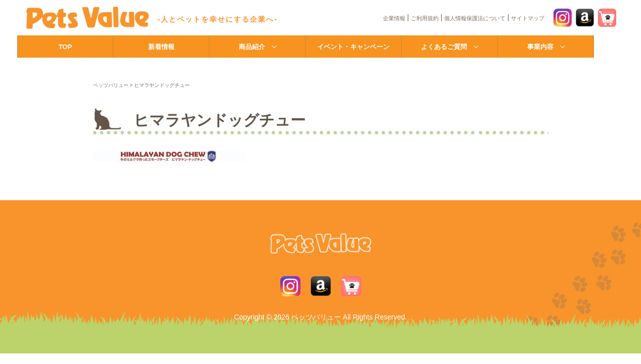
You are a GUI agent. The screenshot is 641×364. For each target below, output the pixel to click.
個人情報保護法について (475, 18)
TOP (66, 47)
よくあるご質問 (444, 47)
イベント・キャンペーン (353, 47)
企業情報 (394, 18)
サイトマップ (528, 18)
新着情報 (161, 47)
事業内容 (540, 47)
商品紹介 (252, 47)
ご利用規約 (425, 18)
